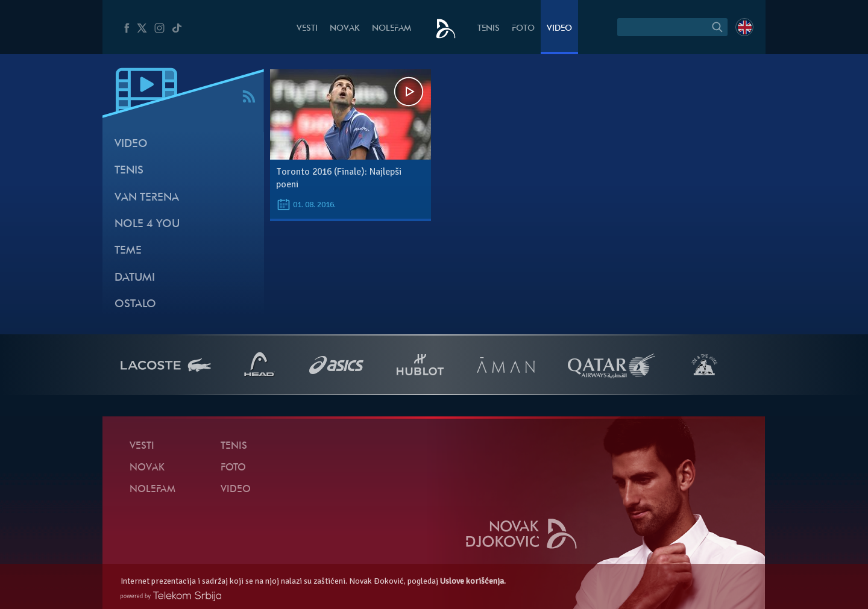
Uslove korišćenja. (473, 581)
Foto (523, 29)
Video (559, 29)
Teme (128, 251)
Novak (345, 29)
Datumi (135, 278)
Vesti (307, 29)
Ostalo (135, 304)
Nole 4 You (147, 224)
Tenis (489, 29)
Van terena (147, 198)
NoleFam (392, 29)
